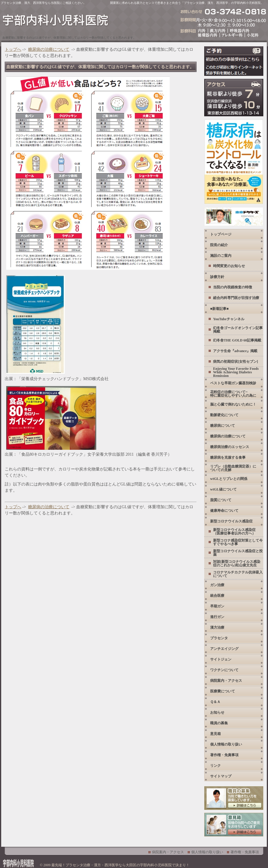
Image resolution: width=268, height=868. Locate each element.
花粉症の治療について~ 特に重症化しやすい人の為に (233, 394)
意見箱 (215, 734)
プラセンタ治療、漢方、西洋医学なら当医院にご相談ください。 (43, 3)
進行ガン (217, 617)
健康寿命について (224, 511)
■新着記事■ (219, 309)
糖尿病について (223, 426)
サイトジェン (221, 659)
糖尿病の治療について (49, 49)
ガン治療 (217, 585)
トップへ (13, 49)
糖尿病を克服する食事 (228, 457)
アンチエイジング (224, 649)
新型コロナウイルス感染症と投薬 (238, 553)
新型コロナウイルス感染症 (231, 521)
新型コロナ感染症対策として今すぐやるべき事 (238, 542)
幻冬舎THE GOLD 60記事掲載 (237, 340)
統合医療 (217, 596)
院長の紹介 (219, 245)
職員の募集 (219, 723)
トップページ (221, 234)
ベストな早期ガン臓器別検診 (233, 383)
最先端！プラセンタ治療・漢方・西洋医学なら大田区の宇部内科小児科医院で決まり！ (120, 865)
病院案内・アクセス (226, 681)
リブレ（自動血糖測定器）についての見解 (233, 468)
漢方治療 (217, 627)
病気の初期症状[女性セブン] (236, 362)
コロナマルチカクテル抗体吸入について (238, 574)
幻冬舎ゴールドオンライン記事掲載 (238, 330)
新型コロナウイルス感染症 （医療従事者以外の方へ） (234, 532)
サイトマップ (221, 776)
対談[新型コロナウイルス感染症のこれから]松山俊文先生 (237, 563)
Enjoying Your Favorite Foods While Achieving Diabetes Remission (236, 372)
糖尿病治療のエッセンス (230, 447)
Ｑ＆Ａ (215, 702)
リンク (215, 766)
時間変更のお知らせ (229, 266)
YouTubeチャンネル (229, 319)
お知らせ (217, 712)
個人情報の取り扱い (226, 744)
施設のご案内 (221, 256)
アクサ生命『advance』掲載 (235, 351)
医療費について (223, 691)
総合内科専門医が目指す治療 (236, 298)
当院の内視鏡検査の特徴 (233, 287)
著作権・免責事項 (224, 755)
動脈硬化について (224, 415)
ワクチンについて (224, 670)
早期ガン (217, 606)
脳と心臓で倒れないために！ (233, 404)
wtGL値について (223, 489)
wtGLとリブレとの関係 (229, 479)
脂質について (221, 500)
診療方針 (217, 277)
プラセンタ (219, 638)
